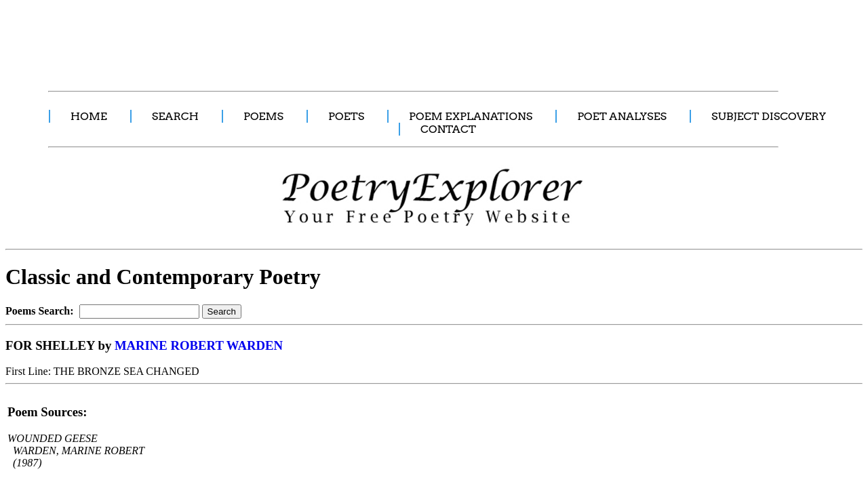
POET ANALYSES (622, 116)
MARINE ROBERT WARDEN (199, 345)
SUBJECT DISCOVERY (769, 116)
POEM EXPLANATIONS (471, 116)
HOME (89, 116)
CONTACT (448, 129)
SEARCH (175, 116)
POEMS (263, 116)
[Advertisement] (254, 38)
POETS (346, 116)
